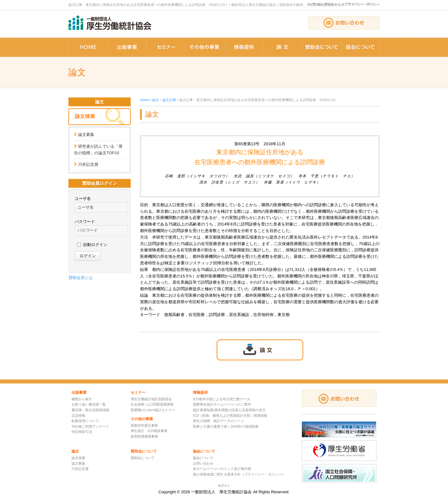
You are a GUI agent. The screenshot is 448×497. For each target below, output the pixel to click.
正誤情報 (78, 416)
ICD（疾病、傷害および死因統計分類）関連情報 (230, 416)
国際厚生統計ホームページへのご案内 (222, 404)
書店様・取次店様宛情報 (90, 410)
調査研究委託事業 (144, 425)
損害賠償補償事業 (144, 436)
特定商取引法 (82, 432)
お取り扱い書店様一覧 (89, 404)
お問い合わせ (203, 463)
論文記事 (169, 100)
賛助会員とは (81, 278)
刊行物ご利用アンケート (90, 426)
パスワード (85, 222)
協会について (203, 458)
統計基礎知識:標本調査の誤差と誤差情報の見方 (229, 410)
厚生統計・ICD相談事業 (149, 431)
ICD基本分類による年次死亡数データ (222, 399)
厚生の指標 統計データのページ (219, 421)
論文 (156, 100)
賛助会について (143, 458)
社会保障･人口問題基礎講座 (152, 404)
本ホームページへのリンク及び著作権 (222, 469)
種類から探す (82, 399)
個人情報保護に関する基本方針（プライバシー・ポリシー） (239, 474)
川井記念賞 (88, 164)
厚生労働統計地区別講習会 (151, 399)
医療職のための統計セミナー (153, 410)
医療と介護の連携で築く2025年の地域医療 (226, 426)
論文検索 (78, 458)
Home (145, 100)
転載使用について (85, 421)
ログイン (224, 486)
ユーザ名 (83, 199)
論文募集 (86, 135)
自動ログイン (95, 245)
